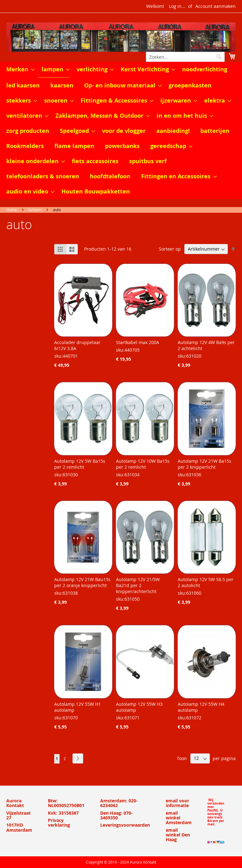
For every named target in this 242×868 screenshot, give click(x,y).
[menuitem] (19, 69)
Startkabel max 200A (138, 342)
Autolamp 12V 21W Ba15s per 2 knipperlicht (205, 464)
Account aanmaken (216, 6)
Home (12, 210)
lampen (35, 210)
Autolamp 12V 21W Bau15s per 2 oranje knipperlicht (82, 582)
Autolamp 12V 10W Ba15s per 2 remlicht (143, 464)
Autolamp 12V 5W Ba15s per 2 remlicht (80, 464)
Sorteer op (170, 249)
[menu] (121, 131)
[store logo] (121, 37)
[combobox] (185, 57)
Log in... (177, 6)
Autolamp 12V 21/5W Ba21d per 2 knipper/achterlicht (138, 585)
